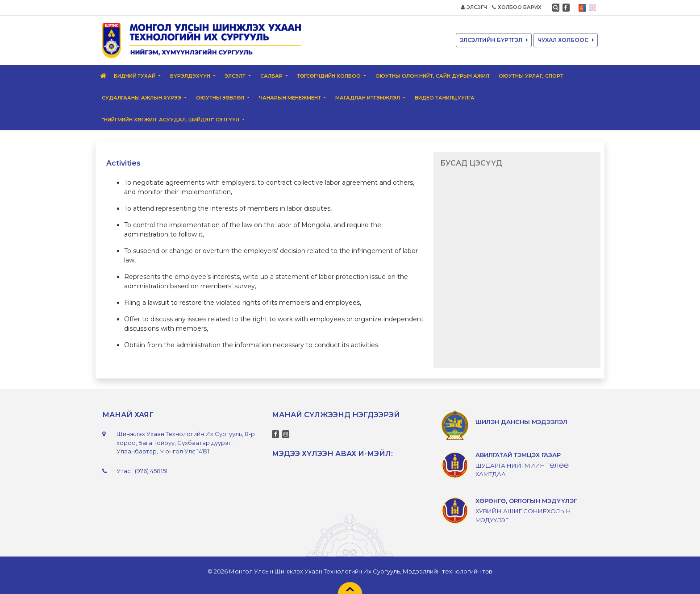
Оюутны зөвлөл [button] (221, 98)
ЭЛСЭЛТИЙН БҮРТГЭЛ (494, 40)
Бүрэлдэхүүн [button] (191, 76)
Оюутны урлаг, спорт (531, 76)
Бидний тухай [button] (135, 76)
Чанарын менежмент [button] (291, 98)
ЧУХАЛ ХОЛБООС (566, 40)
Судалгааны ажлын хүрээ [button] (142, 98)
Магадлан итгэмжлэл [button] (368, 98)
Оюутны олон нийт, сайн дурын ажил (432, 76)
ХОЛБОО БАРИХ (517, 7)
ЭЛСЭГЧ (474, 7)
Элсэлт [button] (236, 76)
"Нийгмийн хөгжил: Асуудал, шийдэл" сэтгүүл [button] (171, 120)
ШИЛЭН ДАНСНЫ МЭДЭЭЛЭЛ (521, 422)
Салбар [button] (272, 76)
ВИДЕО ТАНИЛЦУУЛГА (445, 98)
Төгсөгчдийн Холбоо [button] (329, 76)
